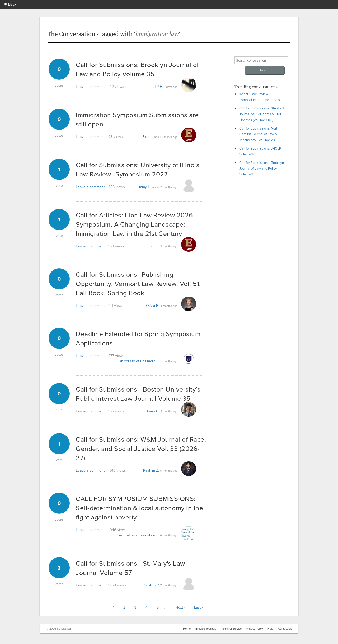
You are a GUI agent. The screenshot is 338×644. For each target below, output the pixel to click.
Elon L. (148, 137)
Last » (199, 607)
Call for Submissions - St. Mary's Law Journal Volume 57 (130, 568)
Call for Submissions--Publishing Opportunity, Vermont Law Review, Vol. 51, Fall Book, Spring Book (138, 283)
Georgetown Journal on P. (138, 535)
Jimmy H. (144, 187)
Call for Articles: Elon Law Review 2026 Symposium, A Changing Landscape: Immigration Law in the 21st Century (134, 224)
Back (10, 4)
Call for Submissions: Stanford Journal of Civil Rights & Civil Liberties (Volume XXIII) (261, 114)
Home (187, 629)
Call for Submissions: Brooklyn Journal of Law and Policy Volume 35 (262, 168)
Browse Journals (206, 629)
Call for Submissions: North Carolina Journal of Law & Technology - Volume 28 (259, 134)
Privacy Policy (255, 629)
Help (270, 629)
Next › (180, 607)
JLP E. (158, 87)
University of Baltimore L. (139, 361)
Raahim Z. (151, 470)
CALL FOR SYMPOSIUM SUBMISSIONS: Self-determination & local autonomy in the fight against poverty (139, 508)
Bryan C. (152, 411)
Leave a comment (90, 87)
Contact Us (285, 629)
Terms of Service (231, 629)
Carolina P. (151, 585)
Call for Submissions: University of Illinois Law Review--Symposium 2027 (138, 169)
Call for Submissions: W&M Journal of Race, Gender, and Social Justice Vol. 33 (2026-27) (141, 448)
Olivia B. (153, 306)
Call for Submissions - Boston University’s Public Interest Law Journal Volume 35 (138, 394)
